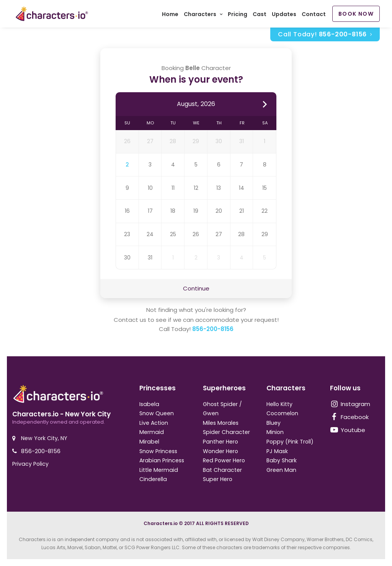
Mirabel (149, 442)
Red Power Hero (224, 460)
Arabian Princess (162, 460)
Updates (284, 15)
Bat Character (222, 470)
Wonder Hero (220, 451)
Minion (275, 432)
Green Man (281, 470)
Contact (314, 15)
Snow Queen (157, 413)
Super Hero (218, 479)
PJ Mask (277, 451)
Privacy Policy (30, 464)
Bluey (274, 423)
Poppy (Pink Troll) (290, 442)
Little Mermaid (159, 470)
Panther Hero (220, 442)
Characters (203, 15)
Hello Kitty (279, 404)
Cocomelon (282, 413)
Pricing (238, 15)
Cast (260, 15)
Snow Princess (158, 451)
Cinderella (153, 479)
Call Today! (325, 36)
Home (170, 15)
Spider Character (226, 432)
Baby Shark (282, 460)
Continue (196, 290)
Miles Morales (221, 423)
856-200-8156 (213, 331)
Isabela (149, 404)
